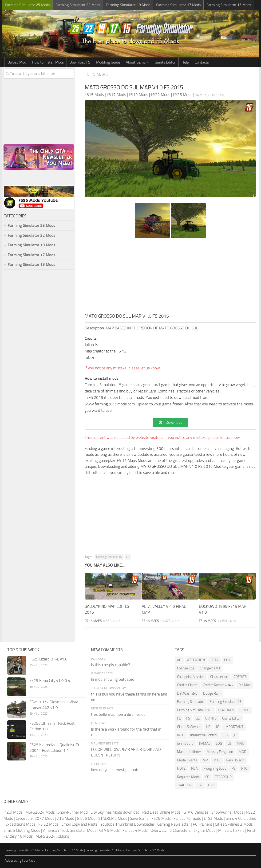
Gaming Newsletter (174, 824)
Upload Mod (17, 62)
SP (207, 777)
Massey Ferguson (220, 752)
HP (208, 727)
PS (234, 768)
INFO (181, 735)
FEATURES (226, 710)
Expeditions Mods (20, 824)
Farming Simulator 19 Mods (32, 245)
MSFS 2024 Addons (52, 836)
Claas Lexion (219, 677)
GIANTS (211, 718)
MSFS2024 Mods (40, 812)
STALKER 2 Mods (113, 818)
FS (128, 557)
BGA (227, 660)
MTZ (217, 760)
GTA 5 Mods (109, 830)
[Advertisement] (170, 277)
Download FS (80, 62)
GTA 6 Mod (86, 818)
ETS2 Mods (213, 818)
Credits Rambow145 (218, 685)
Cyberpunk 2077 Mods (35, 818)
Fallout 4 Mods (135, 830)
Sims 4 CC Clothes (241, 818)
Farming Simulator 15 (109, 557)
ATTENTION (196, 660)
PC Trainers (202, 824)
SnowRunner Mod (73, 812)
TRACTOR (184, 785)
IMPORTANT (234, 727)
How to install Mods (48, 62)
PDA (194, 768)
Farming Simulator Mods (27, 5)
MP (205, 760)
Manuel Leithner (189, 752)
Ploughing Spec (215, 768)
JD (235, 735)
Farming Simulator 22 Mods (32, 235)
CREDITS (240, 677)
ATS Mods (66, 818)
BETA (214, 660)
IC (217, 727)
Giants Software (189, 727)
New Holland (235, 760)
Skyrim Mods (204, 830)
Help (185, 62)
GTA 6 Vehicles (196, 812)
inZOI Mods (13, 812)
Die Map (245, 685)
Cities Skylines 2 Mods (234, 824)
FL (179, 718)
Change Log (186, 668)
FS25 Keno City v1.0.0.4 (50, 680)
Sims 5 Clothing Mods (22, 830)
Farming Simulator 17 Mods (32, 255)
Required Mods (188, 777)
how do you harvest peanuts (115, 770)
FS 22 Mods (48, 824)
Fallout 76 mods (187, 818)
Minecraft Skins (231, 830)
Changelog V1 (210, 668)
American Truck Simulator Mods (70, 830)
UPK (211, 785)
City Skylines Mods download (115, 812)
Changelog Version (191, 677)
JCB (225, 735)
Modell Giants (187, 760)
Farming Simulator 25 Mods (32, 225)
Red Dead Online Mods (161, 812)
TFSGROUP (223, 777)
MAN (241, 744)
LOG (219, 744)
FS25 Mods (161, 818)
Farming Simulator (191, 702)
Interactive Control (204, 735)
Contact (29, 860)
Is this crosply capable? (111, 665)
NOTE (181, 768)
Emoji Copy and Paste (79, 824)
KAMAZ (205, 744)
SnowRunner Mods (227, 812)
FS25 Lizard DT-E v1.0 (48, 659)
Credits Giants (187, 685)
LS (229, 744)
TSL (200, 785)
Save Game (139, 818)
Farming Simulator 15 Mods (32, 264)
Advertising (13, 860)
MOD (243, 752)
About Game (136, 62)
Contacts (202, 62)
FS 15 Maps (96, 74)
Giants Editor (165, 62)
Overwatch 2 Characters (171, 830)
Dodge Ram (212, 693)
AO (179, 660)
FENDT (245, 710)
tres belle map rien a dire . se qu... (120, 714)
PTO (244, 768)
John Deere (185, 744)
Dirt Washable (187, 693)
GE (198, 718)
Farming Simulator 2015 (195, 710)
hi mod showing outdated (113, 679)
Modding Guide (108, 62)
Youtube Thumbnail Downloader (127, 824)
